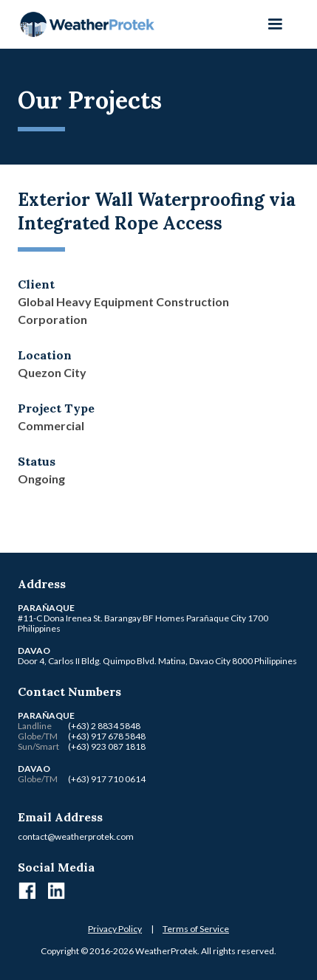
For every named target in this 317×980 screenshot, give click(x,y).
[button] (275, 24)
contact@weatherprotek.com (76, 836)
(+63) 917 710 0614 (107, 779)
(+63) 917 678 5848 (106, 736)
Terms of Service (196, 929)
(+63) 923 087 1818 (107, 746)
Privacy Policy (115, 929)
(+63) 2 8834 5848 (104, 726)
